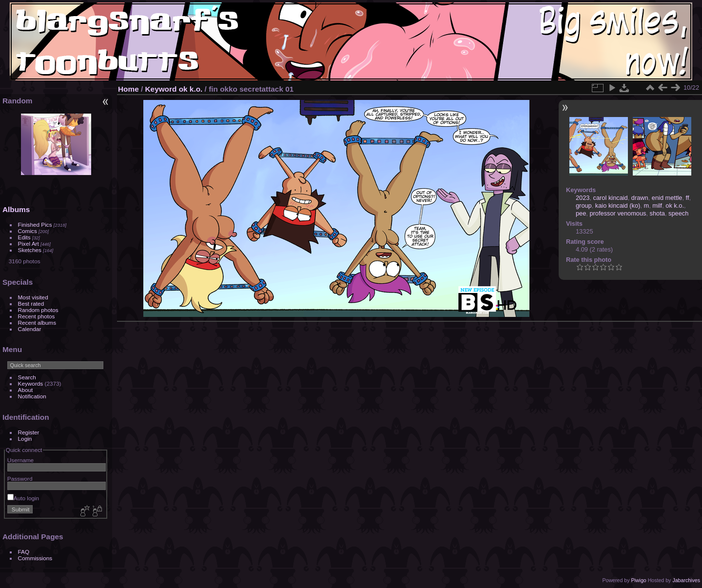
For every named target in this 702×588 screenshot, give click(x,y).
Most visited (33, 297)
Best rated (31, 304)
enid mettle (667, 198)
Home (128, 89)
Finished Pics (35, 225)
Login (25, 439)
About (26, 390)
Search (27, 377)
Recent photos (37, 316)
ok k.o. (191, 89)
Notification (32, 396)
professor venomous (618, 213)
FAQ (24, 552)
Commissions (35, 558)
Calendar (30, 329)
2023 (583, 198)
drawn (640, 198)
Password (20, 479)
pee (581, 213)
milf (657, 206)
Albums (16, 209)
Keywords (31, 383)
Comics (28, 231)
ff (688, 198)
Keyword (161, 89)
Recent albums (37, 323)
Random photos (38, 310)
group (584, 206)
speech (678, 213)
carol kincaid (611, 198)
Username (20, 460)
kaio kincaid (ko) (618, 206)
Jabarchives (686, 580)
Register (29, 432)
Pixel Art (29, 244)
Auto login (23, 498)
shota (657, 213)
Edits (24, 237)
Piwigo (638, 580)
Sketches (30, 250)
